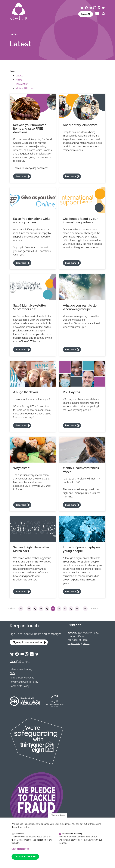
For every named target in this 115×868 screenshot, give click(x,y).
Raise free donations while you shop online (32, 221)
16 (30, 609)
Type (12, 71)
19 (48, 609)
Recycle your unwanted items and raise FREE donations (30, 129)
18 (42, 609)
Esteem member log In (22, 669)
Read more (21, 176)
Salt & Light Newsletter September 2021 (30, 307)
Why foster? (22, 468)
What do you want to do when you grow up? (80, 307)
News (19, 80)
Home (13, 34)
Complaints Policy (20, 686)
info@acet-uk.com (78, 640)
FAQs (13, 673)
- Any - (19, 76)
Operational (20, 834)
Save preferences (20, 849)
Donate (85, 14)
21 (60, 609)
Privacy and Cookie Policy (24, 682)
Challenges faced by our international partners (80, 221)
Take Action (22, 84)
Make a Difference (25, 88)
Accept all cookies (25, 857)
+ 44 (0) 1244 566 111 (78, 643)
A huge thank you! (26, 392)
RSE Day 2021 (72, 392)
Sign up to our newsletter (27, 642)
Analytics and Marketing (72, 834)
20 (54, 609)
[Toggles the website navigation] (97, 14)
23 (72, 609)
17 (36, 609)
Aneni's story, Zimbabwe (80, 125)
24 (77, 609)
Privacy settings (58, 815)
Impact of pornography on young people (81, 549)
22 (66, 609)
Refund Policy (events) (22, 678)
